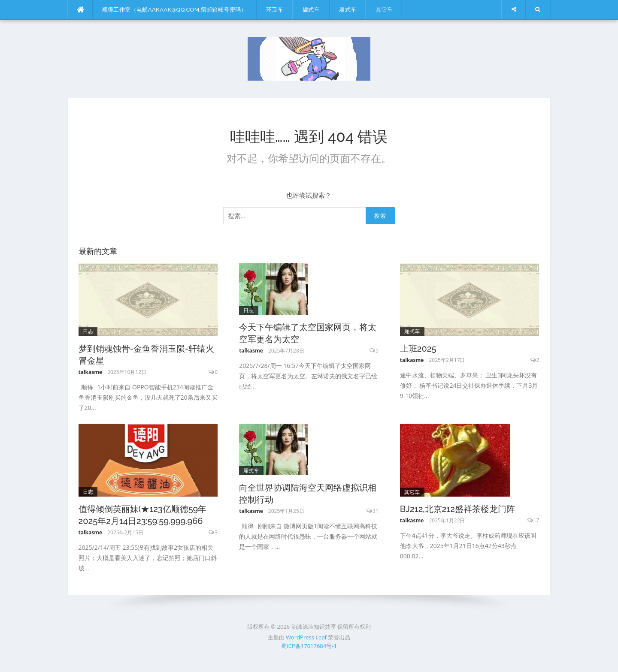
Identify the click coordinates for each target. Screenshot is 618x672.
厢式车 (348, 10)
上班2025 (418, 349)
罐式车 (311, 10)
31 (376, 511)
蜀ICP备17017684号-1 (309, 646)
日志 (88, 331)
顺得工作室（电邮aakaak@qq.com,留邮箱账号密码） (174, 10)
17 (536, 520)
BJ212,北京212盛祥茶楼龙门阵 (457, 509)
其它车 (384, 10)
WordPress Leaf (306, 637)
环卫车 (275, 10)
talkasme (91, 372)
